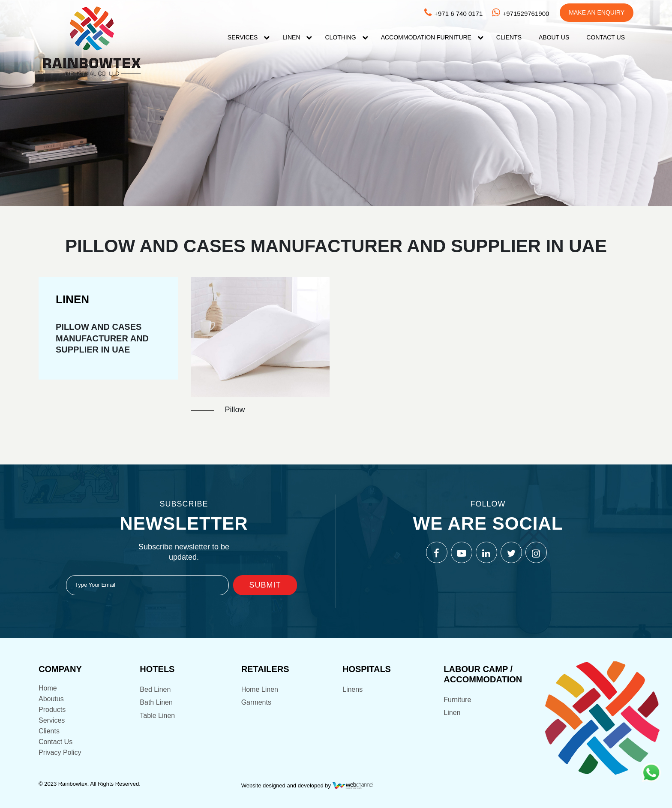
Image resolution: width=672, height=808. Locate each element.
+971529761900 (520, 14)
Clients (509, 37)
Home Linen (260, 689)
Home (48, 688)
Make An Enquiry (597, 12)
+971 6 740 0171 (453, 14)
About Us (554, 37)
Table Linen (157, 716)
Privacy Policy (60, 752)
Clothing (340, 37)
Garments (256, 702)
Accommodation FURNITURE (426, 37)
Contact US (606, 37)
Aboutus (51, 699)
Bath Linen (156, 702)
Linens (352, 689)
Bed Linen (155, 689)
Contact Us (55, 742)
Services (243, 37)
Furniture (457, 700)
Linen (291, 37)
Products (52, 710)
